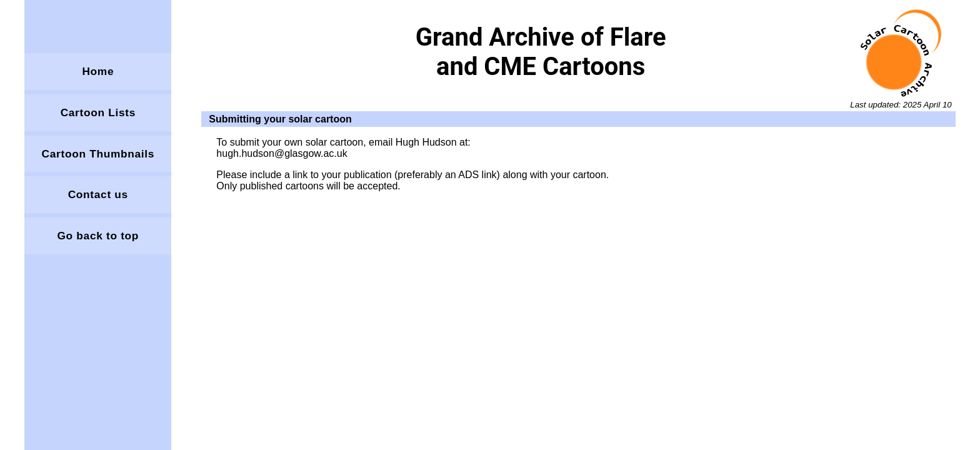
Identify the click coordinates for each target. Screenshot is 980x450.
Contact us (98, 194)
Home (98, 71)
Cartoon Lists (98, 112)
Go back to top (98, 236)
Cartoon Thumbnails (98, 154)
